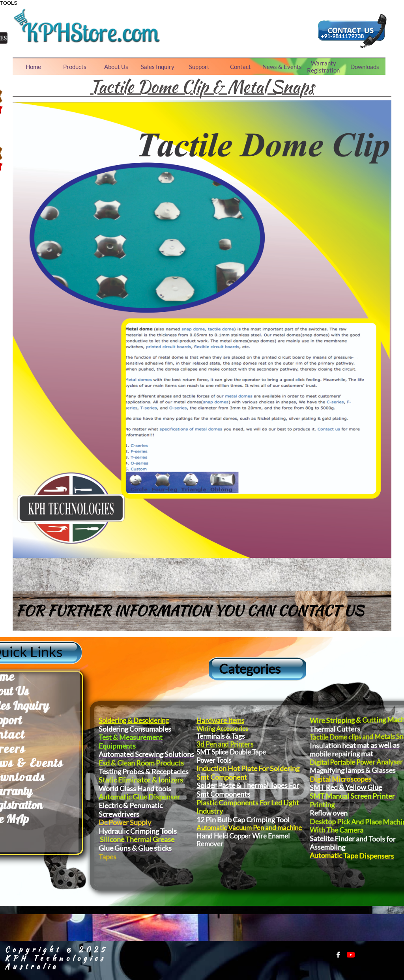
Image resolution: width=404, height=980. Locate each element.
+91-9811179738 (342, 36)
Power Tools (242, 760)
